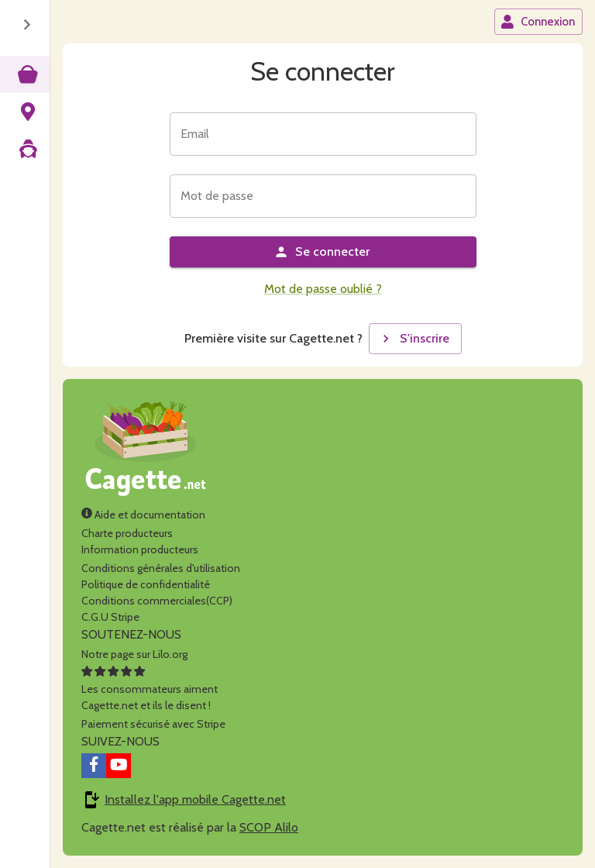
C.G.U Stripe (110, 617)
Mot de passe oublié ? (323, 289)
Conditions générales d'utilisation (161, 568)
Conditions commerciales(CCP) (157, 601)
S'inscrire (414, 339)
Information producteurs (140, 549)
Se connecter (322, 252)
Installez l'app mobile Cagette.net (195, 799)
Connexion (538, 22)
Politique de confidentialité (146, 584)
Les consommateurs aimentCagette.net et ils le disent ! (150, 689)
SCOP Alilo (269, 827)
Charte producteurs (127, 533)
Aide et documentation (143, 515)
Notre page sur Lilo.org (134, 654)
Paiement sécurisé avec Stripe (153, 724)
